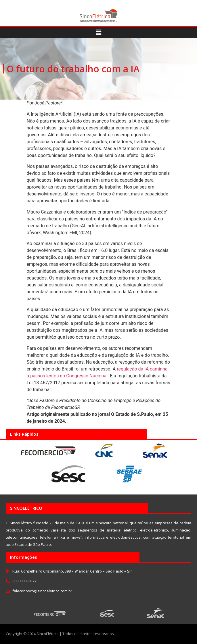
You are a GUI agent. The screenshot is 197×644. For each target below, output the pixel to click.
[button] (98, 32)
